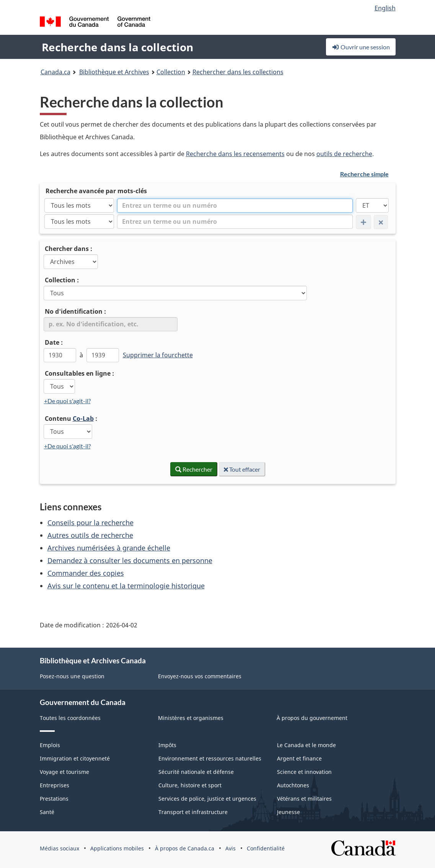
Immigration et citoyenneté (75, 758)
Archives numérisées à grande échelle (109, 548)
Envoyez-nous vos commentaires (200, 676)
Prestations (54, 799)
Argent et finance (299, 758)
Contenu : (71, 419)
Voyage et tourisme (64, 772)
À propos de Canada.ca (185, 848)
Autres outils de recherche (90, 535)
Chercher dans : (68, 249)
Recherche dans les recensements (235, 154)
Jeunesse (288, 812)
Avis (231, 848)
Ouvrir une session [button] (361, 47)
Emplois (50, 745)
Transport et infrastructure (193, 812)
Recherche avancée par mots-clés (96, 191)
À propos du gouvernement (312, 718)
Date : (54, 342)
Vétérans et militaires (304, 799)
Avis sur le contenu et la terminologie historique (126, 586)
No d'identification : (75, 311)
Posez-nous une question (72, 676)
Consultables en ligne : (79, 373)
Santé (47, 812)
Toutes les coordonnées (70, 718)
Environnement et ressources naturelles (210, 758)
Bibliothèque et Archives (114, 72)
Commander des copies (86, 573)
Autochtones (293, 785)
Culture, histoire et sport (190, 785)
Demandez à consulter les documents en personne (130, 560)
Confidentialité (266, 848)
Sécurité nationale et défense (196, 772)
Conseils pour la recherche (90, 523)
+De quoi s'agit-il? (67, 401)
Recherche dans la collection (117, 47)
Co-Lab (83, 419)
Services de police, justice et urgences (207, 799)
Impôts (167, 745)
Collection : (62, 280)
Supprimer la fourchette (158, 355)
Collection (171, 72)
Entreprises (55, 785)
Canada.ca (55, 72)
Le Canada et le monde (306, 745)
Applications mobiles (117, 848)
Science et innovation (304, 772)
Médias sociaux (59, 848)
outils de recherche (344, 154)
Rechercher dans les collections (238, 72)
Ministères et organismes (191, 718)
